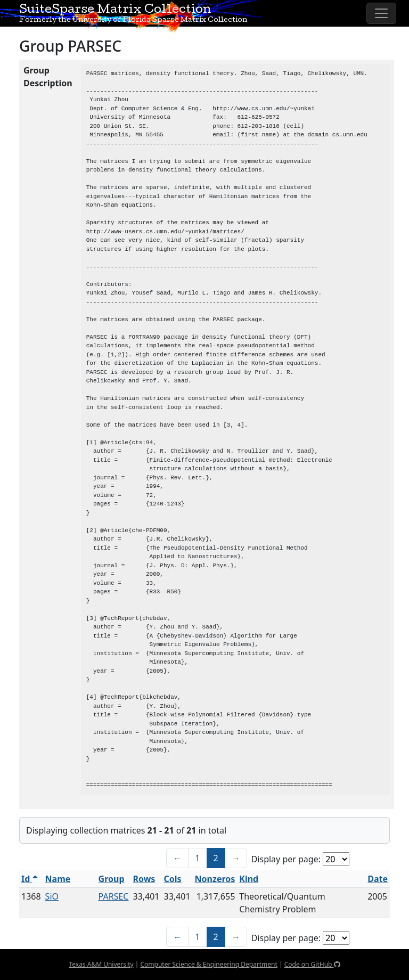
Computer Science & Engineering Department (208, 964)
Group (112, 879)
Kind (249, 879)
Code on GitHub (312, 964)
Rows (144, 879)
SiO (52, 896)
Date (378, 879)
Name (58, 879)
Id (30, 879)
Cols (173, 879)
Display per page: (286, 859)
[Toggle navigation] (381, 13)
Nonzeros (215, 879)
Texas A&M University (101, 964)
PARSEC (114, 896)
